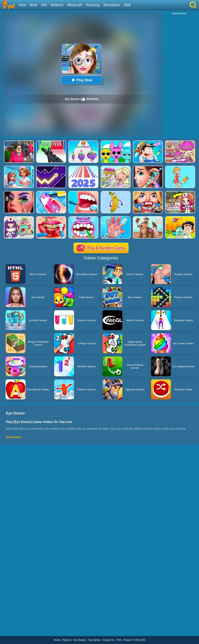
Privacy (127, 640)
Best (34, 5)
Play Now (82, 80)
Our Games (80, 640)
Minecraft (75, 5)
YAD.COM (140, 640)
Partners (67, 640)
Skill (127, 5)
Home (57, 640)
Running (93, 5)
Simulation (112, 5)
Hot (44, 5)
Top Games (94, 640)
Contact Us (108, 640)
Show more (13, 437)
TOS (119, 640)
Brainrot (57, 5)
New (22, 5)
